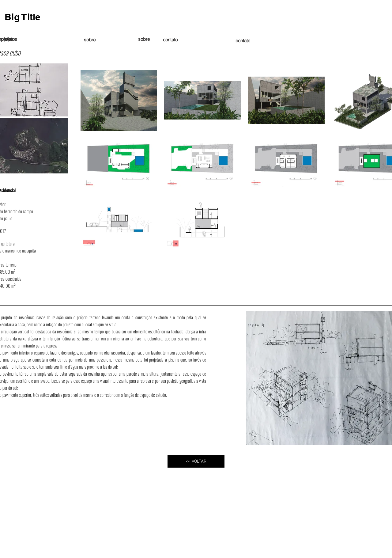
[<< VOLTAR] (196, 461)
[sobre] (144, 39)
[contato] (243, 40)
